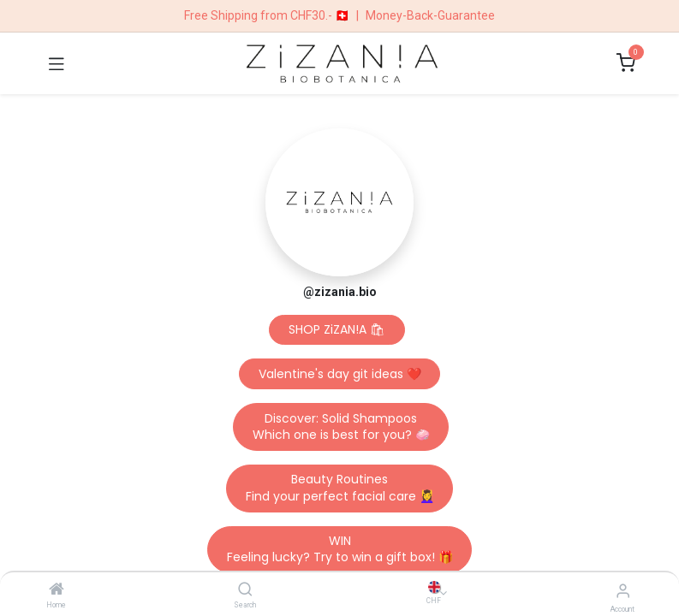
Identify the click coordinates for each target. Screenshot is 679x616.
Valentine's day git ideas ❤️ (340, 374)
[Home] (57, 590)
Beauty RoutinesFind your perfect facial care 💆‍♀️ (340, 488)
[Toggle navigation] (57, 63)
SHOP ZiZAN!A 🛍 (337, 329)
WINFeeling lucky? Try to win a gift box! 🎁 (340, 549)
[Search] (245, 590)
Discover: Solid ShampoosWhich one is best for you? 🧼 (341, 427)
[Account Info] (623, 591)
